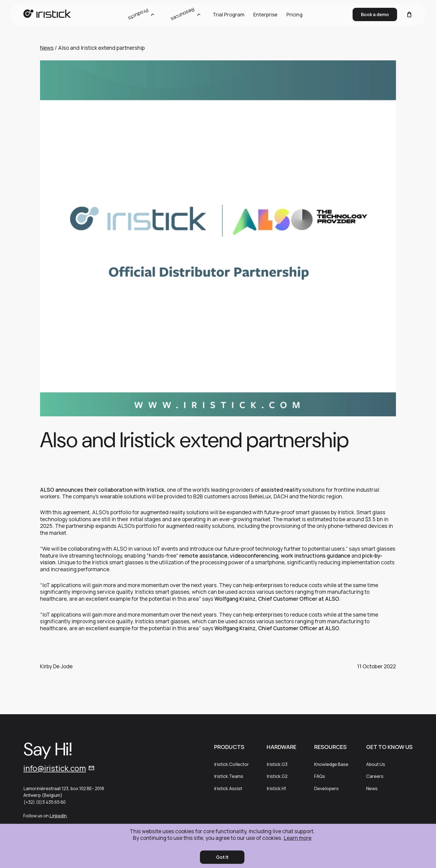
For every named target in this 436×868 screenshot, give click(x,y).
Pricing (294, 14)
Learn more (298, 838)
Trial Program (229, 14)
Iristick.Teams (229, 776)
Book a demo (375, 14)
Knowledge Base (331, 764)
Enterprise (265, 14)
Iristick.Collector (231, 764)
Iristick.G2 (277, 776)
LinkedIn (58, 816)
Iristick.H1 (276, 788)
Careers (375, 776)
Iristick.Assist (228, 788)
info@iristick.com (55, 768)
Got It (222, 857)
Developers (326, 788)
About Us (376, 764)
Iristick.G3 (277, 764)
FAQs (320, 776)
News (47, 48)
